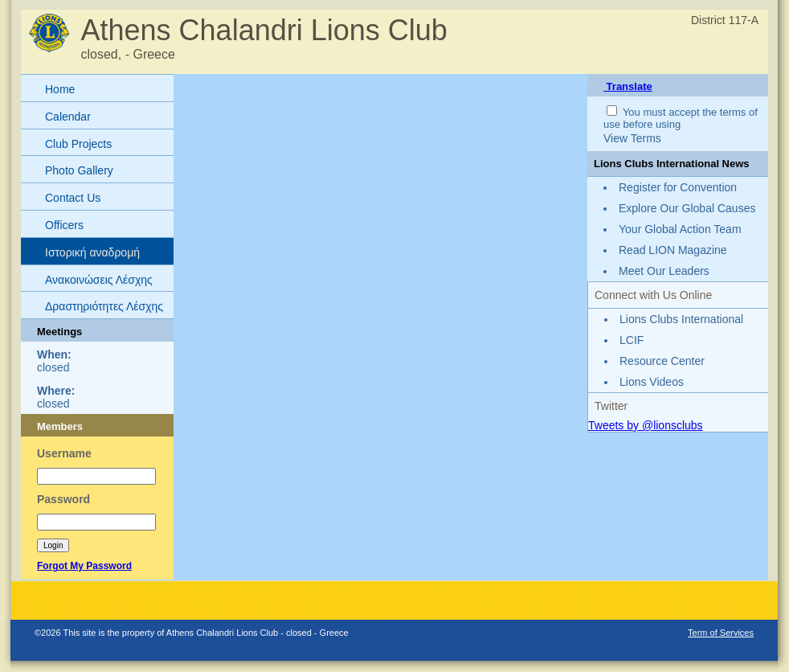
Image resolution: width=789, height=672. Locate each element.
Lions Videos (652, 382)
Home (60, 89)
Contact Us (73, 198)
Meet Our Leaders (664, 271)
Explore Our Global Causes (687, 208)
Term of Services (721, 633)
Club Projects (78, 144)
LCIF (632, 340)
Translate (628, 86)
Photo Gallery (79, 170)
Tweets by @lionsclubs (646, 425)
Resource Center (662, 361)
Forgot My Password (84, 566)
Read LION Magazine (673, 250)
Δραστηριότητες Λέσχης (104, 306)
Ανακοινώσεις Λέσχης (99, 280)
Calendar (68, 117)
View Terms (632, 138)
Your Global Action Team (680, 229)
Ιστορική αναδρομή (92, 252)
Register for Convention (678, 187)
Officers (64, 225)
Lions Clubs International (681, 319)
